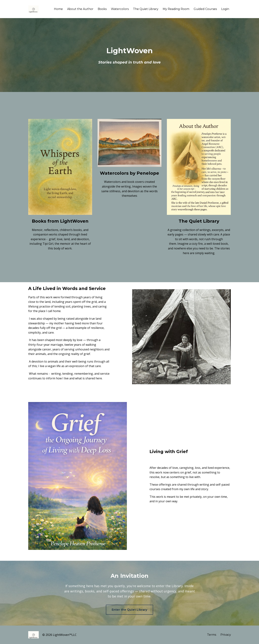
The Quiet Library (146, 9)
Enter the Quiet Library (129, 610)
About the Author (80, 9)
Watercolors (120, 9)
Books (102, 9)
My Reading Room (176, 9)
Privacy (226, 635)
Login (225, 9)
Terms (212, 635)
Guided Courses (205, 9)
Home (58, 9)
